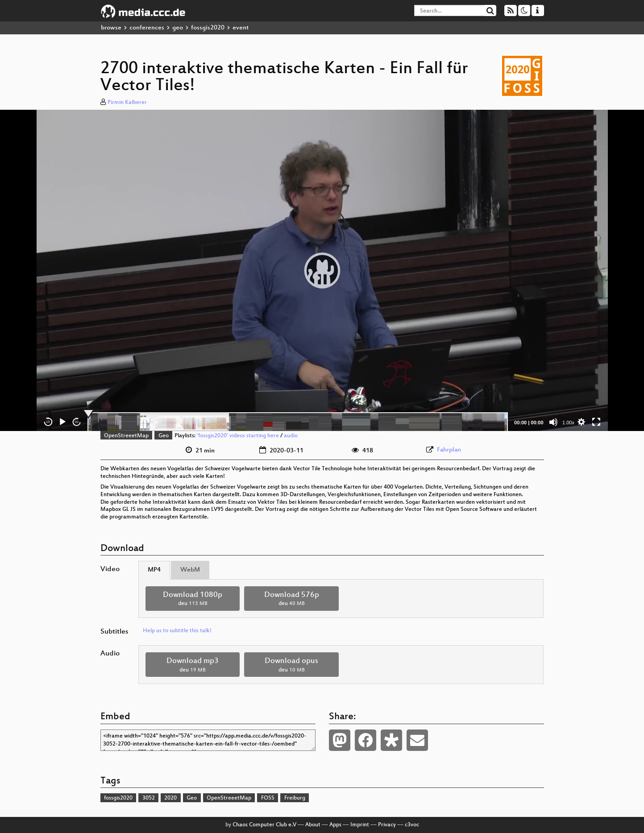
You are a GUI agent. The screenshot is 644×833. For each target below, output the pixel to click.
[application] (322, 270)
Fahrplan (449, 450)
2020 (170, 798)
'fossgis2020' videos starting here (238, 436)
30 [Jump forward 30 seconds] (77, 422)
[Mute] (553, 422)
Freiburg (295, 798)
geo (178, 28)
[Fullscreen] (596, 422)
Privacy (387, 825)
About (313, 825)
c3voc (412, 825)
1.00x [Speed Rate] (568, 423)
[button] (322, 270)
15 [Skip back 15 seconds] (48, 422)
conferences (147, 28)
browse (111, 28)
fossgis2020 (208, 28)
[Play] (62, 422)
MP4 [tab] (154, 570)
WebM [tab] (190, 570)
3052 (149, 798)
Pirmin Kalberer (127, 103)
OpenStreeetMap (126, 436)
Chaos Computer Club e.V (264, 825)
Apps (335, 825)
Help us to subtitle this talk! (177, 631)
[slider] (298, 422)
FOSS (268, 798)
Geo (164, 436)
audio (291, 436)
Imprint (360, 825)
